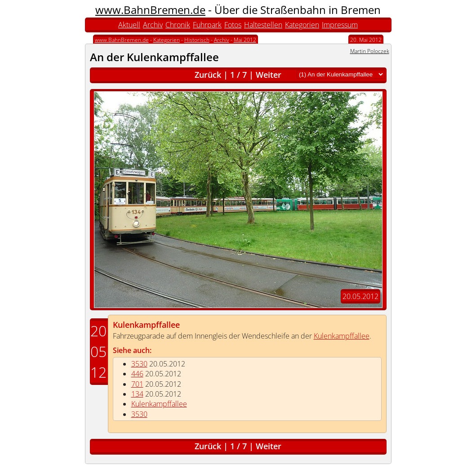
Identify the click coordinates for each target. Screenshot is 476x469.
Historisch (197, 40)
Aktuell (129, 25)
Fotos (233, 25)
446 (137, 374)
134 (137, 394)
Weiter (269, 75)
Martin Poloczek (370, 51)
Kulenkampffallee (146, 325)
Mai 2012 (245, 40)
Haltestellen (263, 25)
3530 (139, 364)
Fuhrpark (207, 25)
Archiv (153, 25)
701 (137, 384)
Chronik (178, 25)
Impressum (340, 25)
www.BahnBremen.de (150, 10)
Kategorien (302, 25)
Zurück (208, 75)
